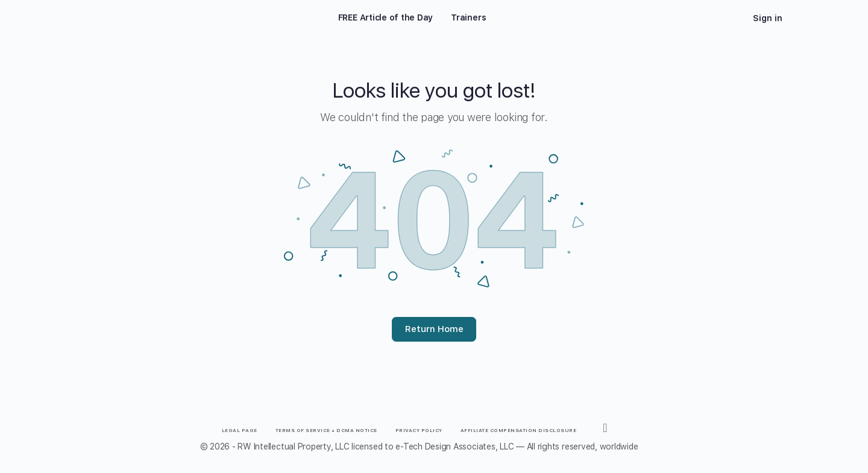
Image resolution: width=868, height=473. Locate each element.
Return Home (434, 329)
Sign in (768, 18)
